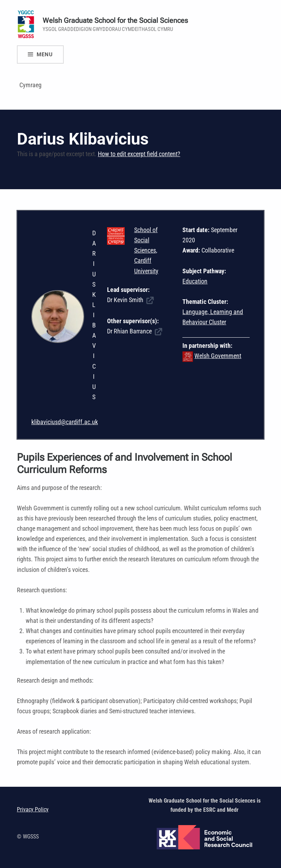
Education (195, 281)
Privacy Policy (33, 809)
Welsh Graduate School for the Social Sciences (115, 21)
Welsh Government (218, 356)
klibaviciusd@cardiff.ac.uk (65, 422)
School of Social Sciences (146, 240)
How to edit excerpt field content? (139, 154)
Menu (45, 55)
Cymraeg (30, 85)
